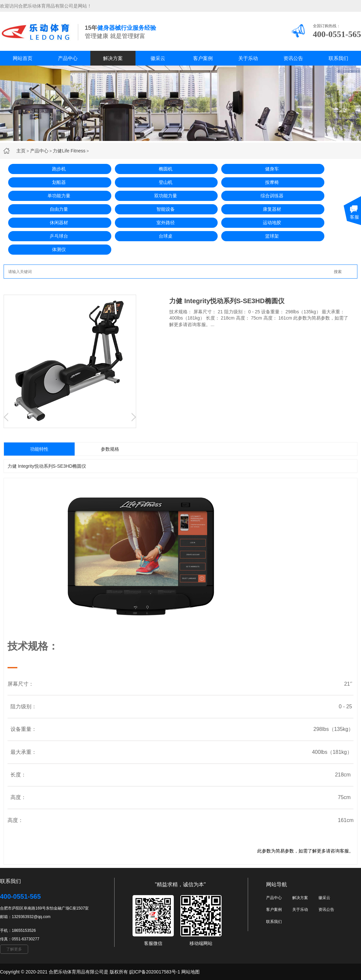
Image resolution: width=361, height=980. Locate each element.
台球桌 (166, 236)
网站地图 (190, 972)
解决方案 (113, 58)
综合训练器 (272, 196)
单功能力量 (59, 196)
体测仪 (59, 249)
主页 (21, 151)
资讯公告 (293, 58)
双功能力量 (166, 196)
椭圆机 (166, 169)
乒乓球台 (59, 236)
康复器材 (272, 209)
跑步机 (59, 169)
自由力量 (59, 209)
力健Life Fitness (69, 151)
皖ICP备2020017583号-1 (155, 972)
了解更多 (14, 949)
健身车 (272, 169)
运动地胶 (272, 223)
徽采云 (158, 58)
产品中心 (68, 58)
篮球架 (272, 236)
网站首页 (23, 58)
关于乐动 (248, 58)
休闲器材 (59, 223)
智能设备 (166, 209)
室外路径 (166, 223)
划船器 (59, 182)
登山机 (166, 182)
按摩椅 (272, 182)
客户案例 (203, 58)
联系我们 (338, 58)
